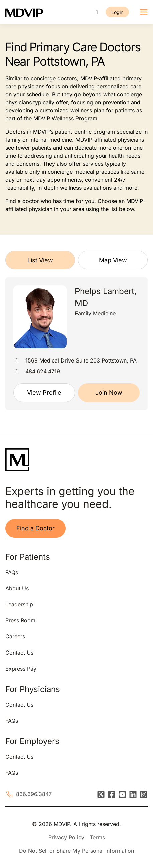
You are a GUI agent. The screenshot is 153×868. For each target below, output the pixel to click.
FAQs (12, 572)
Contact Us (19, 653)
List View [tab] (40, 260)
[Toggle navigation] (144, 12)
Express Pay (21, 669)
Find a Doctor (36, 528)
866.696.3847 (34, 794)
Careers (15, 636)
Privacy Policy (66, 837)
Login (117, 12)
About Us (17, 588)
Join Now (109, 392)
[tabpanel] (76, 344)
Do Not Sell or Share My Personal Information (76, 851)
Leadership (19, 604)
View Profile (44, 392)
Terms (97, 837)
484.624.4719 (43, 371)
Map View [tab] (113, 260)
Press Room (20, 620)
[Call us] (97, 12)
